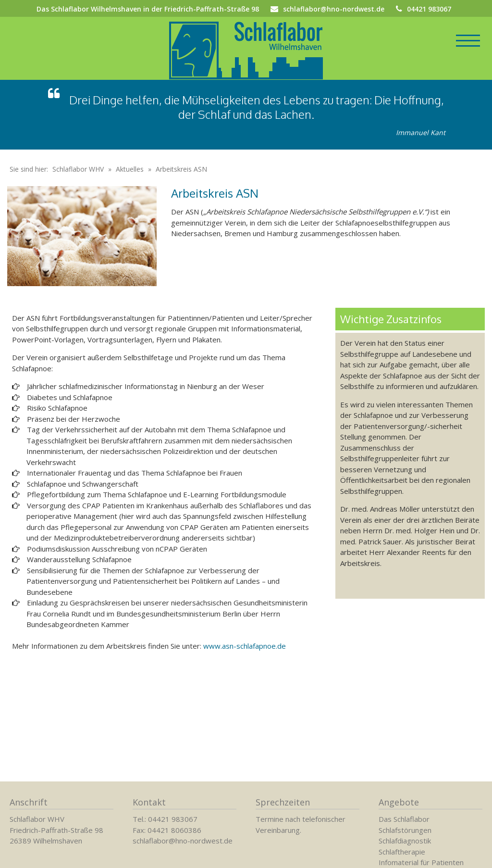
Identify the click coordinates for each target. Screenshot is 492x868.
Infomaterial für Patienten (421, 862)
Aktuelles (130, 181)
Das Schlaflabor (404, 819)
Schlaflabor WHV (78, 181)
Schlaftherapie (402, 852)
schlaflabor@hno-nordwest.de (334, 9)
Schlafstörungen (405, 830)
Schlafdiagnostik (405, 841)
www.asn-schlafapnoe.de (245, 658)
